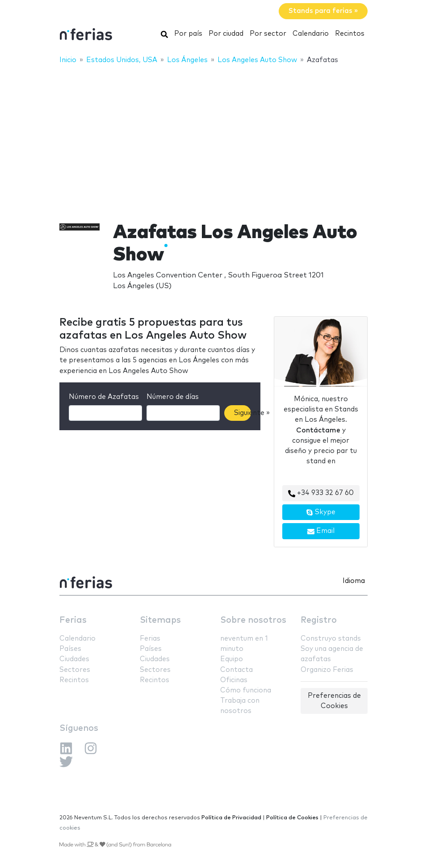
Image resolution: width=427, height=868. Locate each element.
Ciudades (74, 659)
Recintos (350, 34)
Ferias (73, 620)
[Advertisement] (213, 137)
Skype (321, 512)
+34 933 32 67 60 (321, 493)
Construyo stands (331, 639)
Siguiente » (243, 413)
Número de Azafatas (104, 397)
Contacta (237, 670)
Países (70, 649)
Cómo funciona (246, 690)
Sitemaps (160, 620)
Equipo (232, 659)
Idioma (354, 581)
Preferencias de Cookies (334, 701)
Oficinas (234, 680)
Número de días (173, 397)
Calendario (311, 34)
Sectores (75, 670)
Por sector (268, 34)
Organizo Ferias (327, 670)
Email (321, 531)
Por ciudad (226, 34)
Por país (188, 34)
